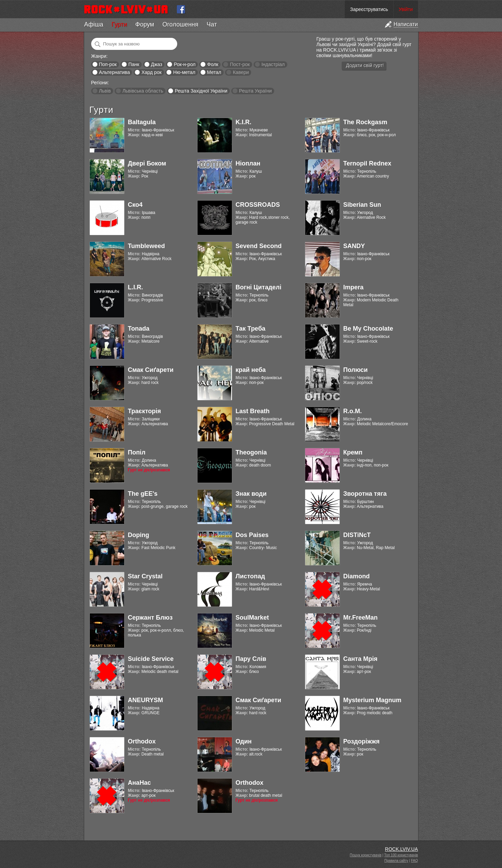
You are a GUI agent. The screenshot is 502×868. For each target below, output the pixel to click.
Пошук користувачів (366, 855)
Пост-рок (240, 64)
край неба (251, 370)
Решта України (255, 91)
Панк (134, 64)
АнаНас (140, 783)
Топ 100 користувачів (401, 855)
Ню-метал (184, 72)
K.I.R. (244, 122)
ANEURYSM (146, 700)
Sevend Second (259, 246)
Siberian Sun (362, 205)
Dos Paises (252, 535)
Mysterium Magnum (372, 700)
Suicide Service (151, 659)
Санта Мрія (360, 659)
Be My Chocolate (368, 329)
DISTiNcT (357, 535)
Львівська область (143, 91)
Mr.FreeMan (361, 618)
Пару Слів (251, 659)
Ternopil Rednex (367, 163)
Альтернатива (114, 72)
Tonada (139, 329)
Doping (139, 535)
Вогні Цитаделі (259, 287)
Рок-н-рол (185, 64)
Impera (354, 287)
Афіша (94, 24)
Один (244, 741)
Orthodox (142, 741)
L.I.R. (136, 287)
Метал (214, 72)
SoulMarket (252, 618)
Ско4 (135, 205)
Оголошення (180, 24)
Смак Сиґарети (151, 370)
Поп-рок (108, 64)
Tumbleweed (147, 246)
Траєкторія (145, 411)
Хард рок (151, 72)
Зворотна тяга (365, 494)
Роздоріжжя (362, 741)
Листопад (250, 576)
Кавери (241, 72)
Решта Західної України (201, 91)
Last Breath (253, 411)
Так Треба (251, 329)
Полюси (356, 370)
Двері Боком (147, 163)
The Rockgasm (365, 122)
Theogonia (251, 452)
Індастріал (273, 64)
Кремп (353, 452)
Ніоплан (248, 163)
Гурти (119, 24)
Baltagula (142, 122)
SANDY (354, 246)
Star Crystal (145, 576)
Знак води (251, 494)
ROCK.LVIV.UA (402, 849)
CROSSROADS (258, 205)
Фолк (213, 64)
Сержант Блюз (150, 618)
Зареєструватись (369, 9)
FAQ (414, 861)
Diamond (357, 576)
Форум (145, 24)
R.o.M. (353, 411)
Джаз (156, 64)
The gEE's (143, 494)
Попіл (137, 452)
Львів (105, 91)
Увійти (406, 9)
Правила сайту (396, 861)
